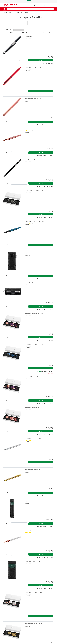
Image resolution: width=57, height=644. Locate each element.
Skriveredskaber (20, 12)
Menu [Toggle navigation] (5, 9)
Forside (5, 12)
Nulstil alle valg (19, 30)
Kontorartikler (12, 12)
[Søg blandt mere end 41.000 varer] (29, 9)
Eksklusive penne (28, 12)
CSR (48, 1)
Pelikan (9, 30)
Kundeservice (51, 2)
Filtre (11, 33)
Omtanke (51, 1)
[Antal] (19, 91)
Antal (19, 60)
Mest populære (24, 33)
